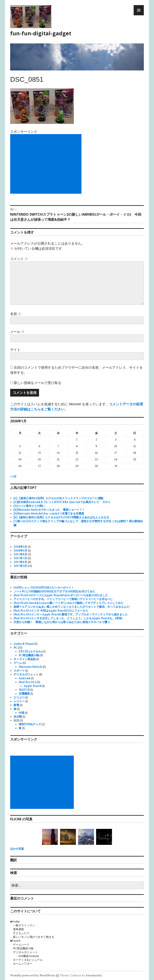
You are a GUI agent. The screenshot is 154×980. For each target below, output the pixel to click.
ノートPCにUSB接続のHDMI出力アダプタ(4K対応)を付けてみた (54, 591)
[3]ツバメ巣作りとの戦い (29, 506)
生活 (16, 720)
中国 (21, 713)
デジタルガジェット (26, 674)
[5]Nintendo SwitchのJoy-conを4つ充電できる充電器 (49, 514)
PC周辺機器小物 (29, 655)
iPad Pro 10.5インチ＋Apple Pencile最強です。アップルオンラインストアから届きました (71, 614)
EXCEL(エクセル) (30, 651)
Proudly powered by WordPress (33, 975)
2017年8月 (20, 554)
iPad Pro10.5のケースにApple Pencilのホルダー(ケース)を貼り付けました (61, 595)
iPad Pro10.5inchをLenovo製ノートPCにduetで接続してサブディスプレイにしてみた (69, 603)
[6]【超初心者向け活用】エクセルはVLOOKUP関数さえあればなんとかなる (61, 517)
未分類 (18, 717)
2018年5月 (20, 547)
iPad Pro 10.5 (27, 682)
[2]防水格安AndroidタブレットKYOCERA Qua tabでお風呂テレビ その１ (62, 502)
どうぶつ (19, 697)
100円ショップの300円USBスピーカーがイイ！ (44, 588)
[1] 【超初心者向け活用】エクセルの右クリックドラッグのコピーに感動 (58, 498)
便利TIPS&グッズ (30, 724)
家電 (16, 705)
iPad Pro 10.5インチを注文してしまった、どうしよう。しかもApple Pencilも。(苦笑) (68, 618)
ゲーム (18, 663)
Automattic (94, 975)
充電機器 (24, 694)
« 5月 (13, 476)
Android (24, 678)
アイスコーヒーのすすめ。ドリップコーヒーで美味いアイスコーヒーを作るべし (63, 599)
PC (15, 648)
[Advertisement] (47, 164)
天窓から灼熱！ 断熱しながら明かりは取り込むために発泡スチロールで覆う (62, 622)
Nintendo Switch (30, 667)
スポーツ (19, 671)
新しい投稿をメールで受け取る (38, 383)
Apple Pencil (33, 686)
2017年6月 (20, 562)
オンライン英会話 (25, 659)
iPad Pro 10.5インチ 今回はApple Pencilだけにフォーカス (51, 611)
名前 (16, 314)
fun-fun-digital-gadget (41, 33)
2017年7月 (20, 558)
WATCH (24, 690)
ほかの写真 (17, 849)
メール (17, 332)
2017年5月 (20, 566)
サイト (15, 350)
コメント (19, 259)
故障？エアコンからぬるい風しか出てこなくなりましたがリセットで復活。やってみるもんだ (71, 607)
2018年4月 (20, 551)
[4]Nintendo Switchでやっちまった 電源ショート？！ (49, 510)
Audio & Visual (24, 644)
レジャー (19, 701)
